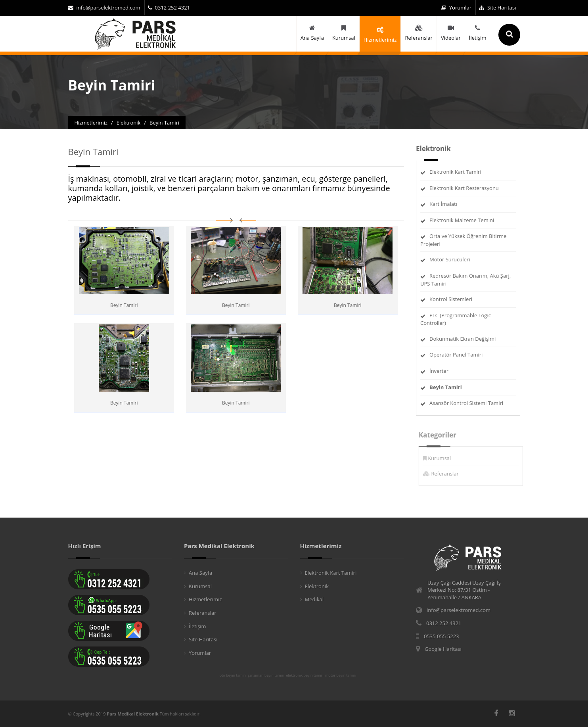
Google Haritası (443, 649)
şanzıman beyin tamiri (266, 675)
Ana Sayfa (200, 573)
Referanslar (448, 474)
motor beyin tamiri (341, 675)
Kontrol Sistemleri (451, 299)
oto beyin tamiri (233, 675)
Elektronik (317, 586)
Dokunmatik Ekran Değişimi (463, 339)
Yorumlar (456, 8)
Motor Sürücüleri (450, 259)
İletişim (197, 626)
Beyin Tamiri (124, 305)
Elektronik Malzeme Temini (462, 220)
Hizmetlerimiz (205, 599)
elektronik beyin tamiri (305, 675)
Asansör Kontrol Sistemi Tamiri (467, 403)
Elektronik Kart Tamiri (456, 172)
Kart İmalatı (444, 204)
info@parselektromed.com (104, 8)
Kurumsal (442, 458)
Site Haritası (497, 8)
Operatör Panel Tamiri (456, 355)
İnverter (439, 371)
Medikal (314, 599)
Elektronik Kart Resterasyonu (464, 188)
